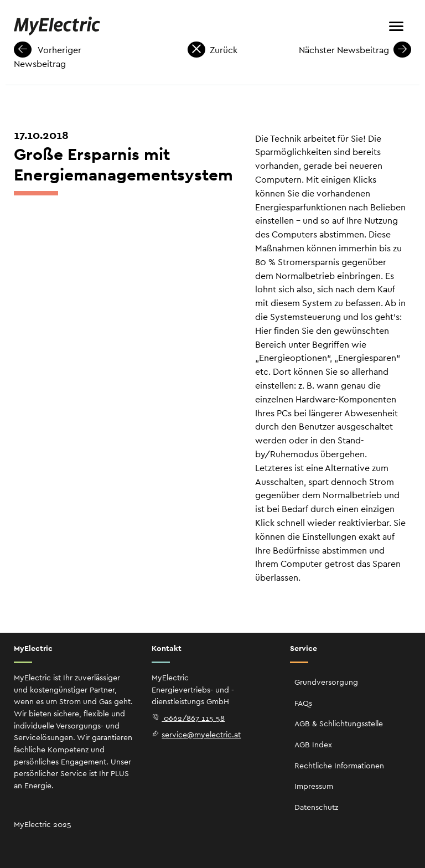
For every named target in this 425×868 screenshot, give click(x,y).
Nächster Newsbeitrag (355, 50)
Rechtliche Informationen (339, 766)
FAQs (303, 703)
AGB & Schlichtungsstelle (339, 724)
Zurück (212, 50)
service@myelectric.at (196, 735)
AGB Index (313, 745)
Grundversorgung (326, 682)
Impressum (314, 786)
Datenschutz (316, 807)
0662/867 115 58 (188, 718)
